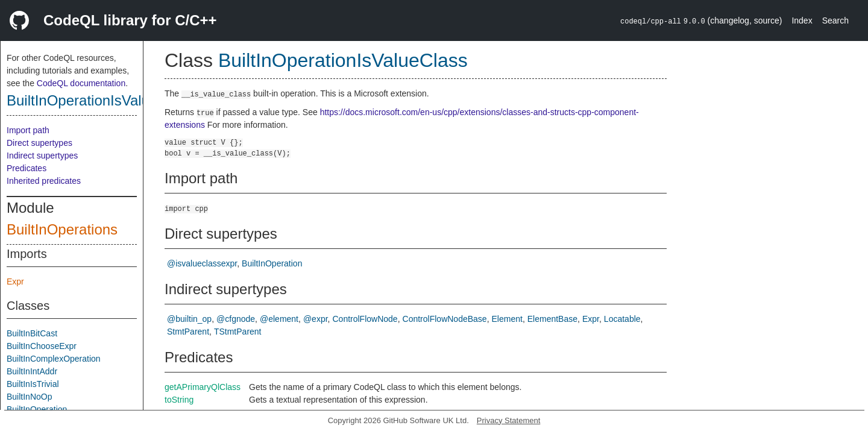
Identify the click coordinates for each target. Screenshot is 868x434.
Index (802, 20)
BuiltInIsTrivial (33, 384)
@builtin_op (189, 319)
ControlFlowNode (365, 319)
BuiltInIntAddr (32, 371)
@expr (316, 319)
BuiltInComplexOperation (54, 359)
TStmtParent (238, 332)
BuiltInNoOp (29, 397)
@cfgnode (236, 319)
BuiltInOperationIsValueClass (100, 100)
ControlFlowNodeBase (445, 319)
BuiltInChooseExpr (42, 346)
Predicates (27, 168)
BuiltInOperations (62, 229)
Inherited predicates (44, 181)
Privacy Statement (509, 420)
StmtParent (188, 332)
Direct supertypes (39, 143)
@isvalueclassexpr (202, 263)
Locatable (622, 319)
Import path (28, 130)
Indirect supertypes (42, 156)
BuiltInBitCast (32, 333)
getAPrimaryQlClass (203, 387)
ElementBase (552, 319)
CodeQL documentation (81, 83)
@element (279, 319)
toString (179, 400)
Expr (15, 281)
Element (507, 319)
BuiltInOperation (37, 409)
